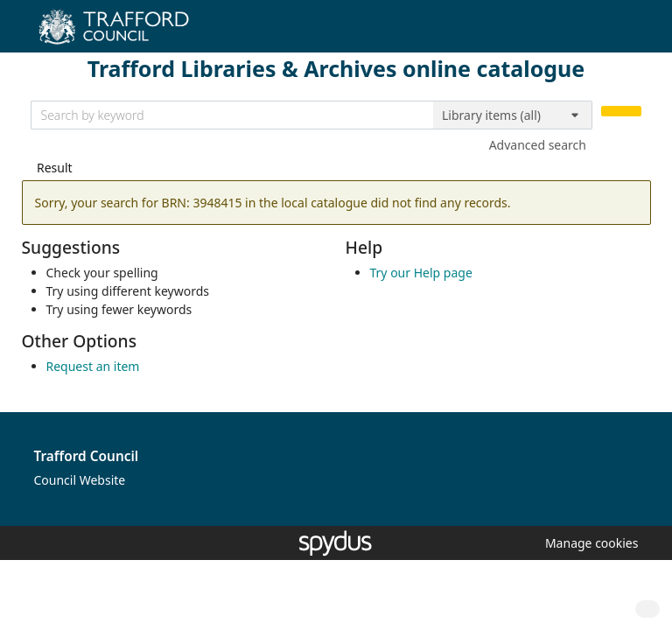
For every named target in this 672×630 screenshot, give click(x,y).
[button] (589, 543)
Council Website (80, 480)
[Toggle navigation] (632, 33)
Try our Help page (421, 273)
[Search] (621, 112)
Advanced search (538, 145)
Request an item (93, 366)
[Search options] (513, 115)
